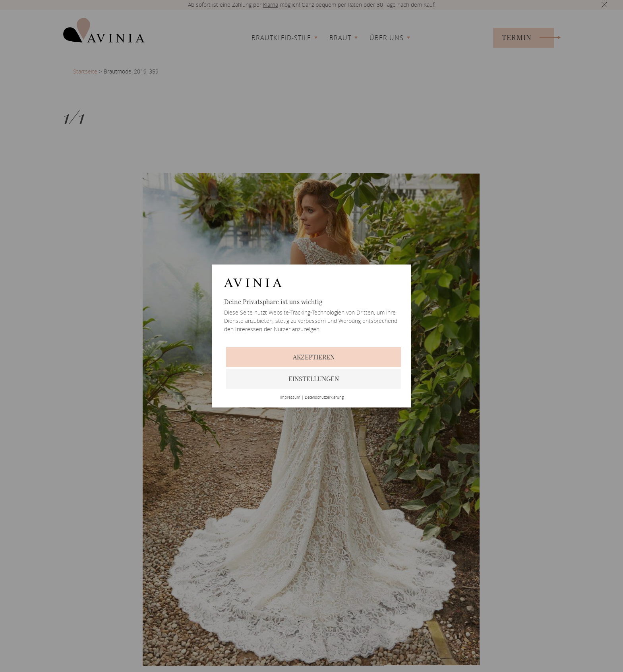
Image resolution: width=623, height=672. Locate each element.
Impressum (290, 398)
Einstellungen (314, 379)
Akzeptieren (314, 357)
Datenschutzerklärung (324, 398)
